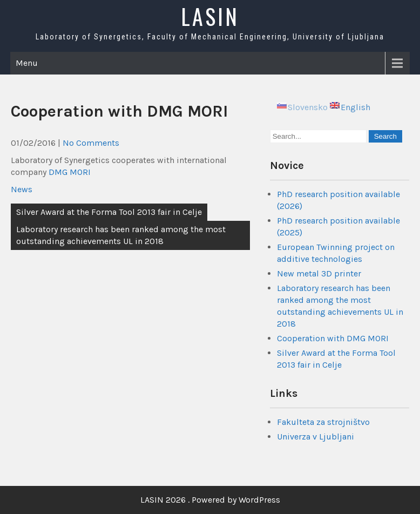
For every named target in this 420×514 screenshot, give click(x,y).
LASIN (210, 16)
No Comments (91, 143)
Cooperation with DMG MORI (333, 338)
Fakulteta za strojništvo (323, 422)
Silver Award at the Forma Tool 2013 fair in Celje (109, 212)
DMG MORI (70, 172)
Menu (27, 63)
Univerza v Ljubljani (316, 437)
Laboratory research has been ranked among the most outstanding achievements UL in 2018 (121, 235)
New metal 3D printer (319, 273)
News (22, 189)
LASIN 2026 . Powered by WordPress (210, 500)
